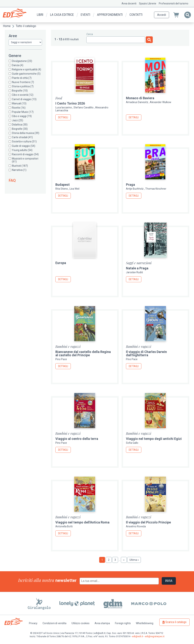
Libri (40, 15)
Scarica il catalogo (176, 622)
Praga (130, 185)
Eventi (85, 15)
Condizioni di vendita (54, 623)
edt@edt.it (138, 636)
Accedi (162, 15)
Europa (61, 263)
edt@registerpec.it (155, 636)
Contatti (136, 15)
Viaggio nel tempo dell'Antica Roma (82, 522)
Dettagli (63, 117)
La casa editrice (62, 15)
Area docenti (129, 3)
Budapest (63, 185)
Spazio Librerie (148, 3)
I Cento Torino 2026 (70, 103)
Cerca (90, 34)
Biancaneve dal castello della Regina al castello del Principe (83, 353)
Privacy (33, 623)
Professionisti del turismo (174, 3)
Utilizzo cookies (80, 623)
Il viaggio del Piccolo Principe (148, 522)
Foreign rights (123, 623)
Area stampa (102, 623)
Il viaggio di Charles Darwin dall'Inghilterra (146, 353)
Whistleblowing (145, 623)
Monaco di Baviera (140, 98)
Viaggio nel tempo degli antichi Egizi (154, 439)
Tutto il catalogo (26, 26)
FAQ (12, 180)
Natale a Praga (137, 268)
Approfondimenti (110, 15)
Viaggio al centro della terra (77, 439)
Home (7, 26)
